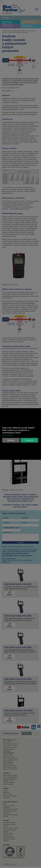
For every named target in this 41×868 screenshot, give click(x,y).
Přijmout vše (29, 440)
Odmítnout (11, 440)
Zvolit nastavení (7, 436)
